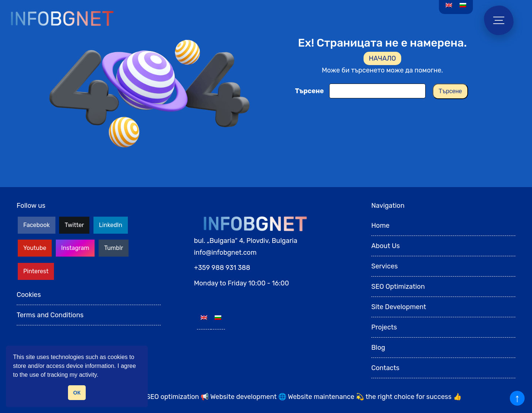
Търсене (309, 91)
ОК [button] (77, 393)
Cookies (29, 295)
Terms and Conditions (50, 315)
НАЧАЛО (382, 58)
